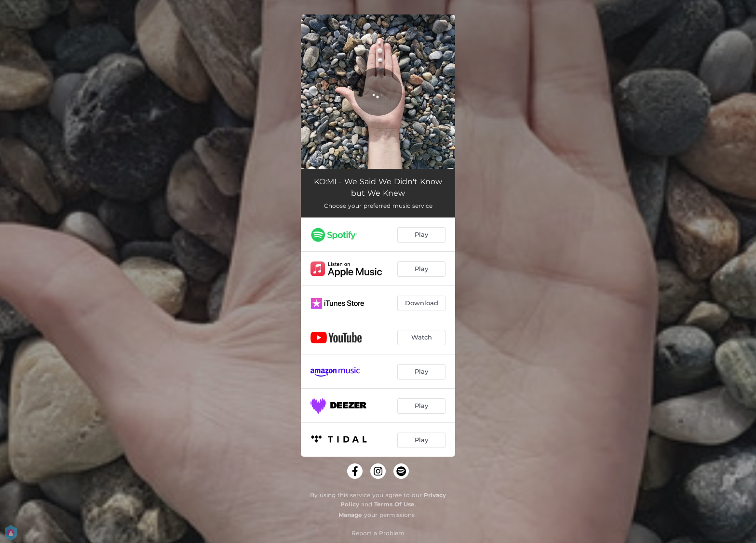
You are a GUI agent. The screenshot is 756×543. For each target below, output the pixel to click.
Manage (350, 515)
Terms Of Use (394, 504)
